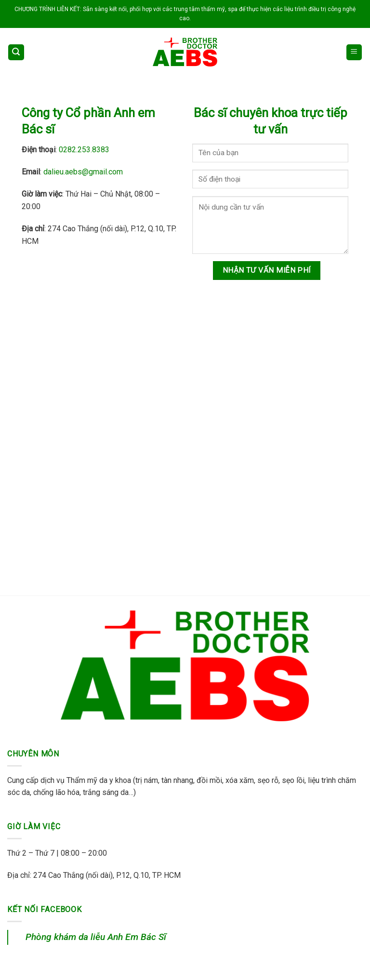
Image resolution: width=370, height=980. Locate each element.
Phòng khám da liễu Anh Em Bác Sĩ (96, 937)
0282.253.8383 (84, 150)
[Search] (16, 52)
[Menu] (354, 52)
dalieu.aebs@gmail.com (83, 172)
